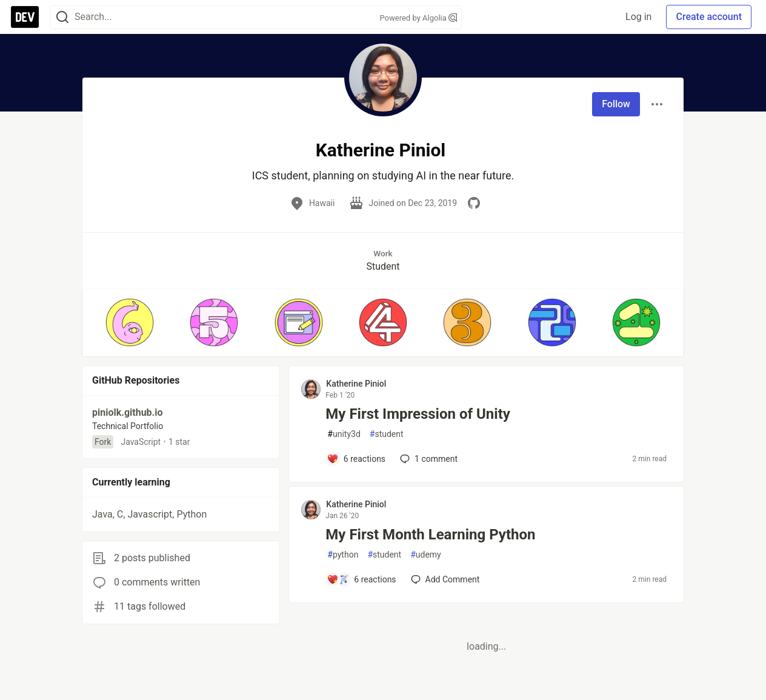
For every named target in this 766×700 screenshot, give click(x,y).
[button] (129, 322)
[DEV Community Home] (25, 17)
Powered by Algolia (418, 18)
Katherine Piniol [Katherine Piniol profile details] (356, 384)
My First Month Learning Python (430, 535)
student (387, 434)
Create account (709, 17)
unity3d (344, 434)
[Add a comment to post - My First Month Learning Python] (361, 579)
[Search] (62, 17)
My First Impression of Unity (418, 414)
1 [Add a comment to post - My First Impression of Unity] (428, 459)
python (343, 555)
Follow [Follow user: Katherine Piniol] (616, 104)
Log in (638, 17)
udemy (426, 555)
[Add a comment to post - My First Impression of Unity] (356, 459)
